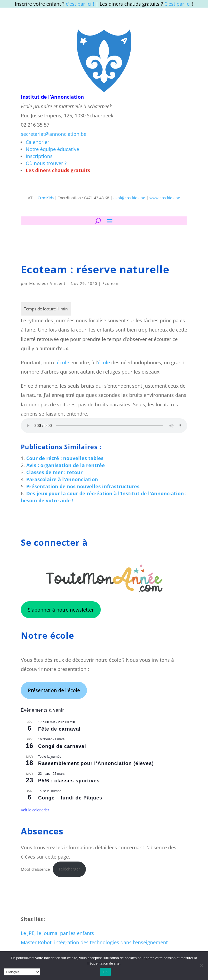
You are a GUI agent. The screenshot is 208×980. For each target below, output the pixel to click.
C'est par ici (178, 4)
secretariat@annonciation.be (54, 134)
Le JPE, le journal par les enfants (57, 933)
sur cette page (53, 857)
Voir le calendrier (35, 810)
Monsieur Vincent (47, 283)
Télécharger (69, 869)
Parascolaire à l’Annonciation (62, 479)
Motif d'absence (35, 869)
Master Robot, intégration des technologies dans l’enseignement (94, 942)
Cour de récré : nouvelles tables (65, 458)
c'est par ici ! (80, 4)
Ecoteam (111, 283)
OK (105, 972)
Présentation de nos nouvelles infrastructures (83, 486)
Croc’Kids (46, 198)
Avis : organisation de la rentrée (66, 465)
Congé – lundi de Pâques (70, 798)
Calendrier (38, 142)
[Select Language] (22, 972)
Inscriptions (39, 156)
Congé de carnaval (62, 746)
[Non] (201, 966)
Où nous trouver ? (46, 163)
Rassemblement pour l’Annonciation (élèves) (96, 763)
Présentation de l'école (54, 690)
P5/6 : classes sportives (69, 781)
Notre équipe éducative (52, 149)
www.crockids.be (165, 198)
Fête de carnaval (59, 729)
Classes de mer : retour (54, 472)
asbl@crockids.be (129, 198)
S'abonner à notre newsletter (61, 610)
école (63, 362)
